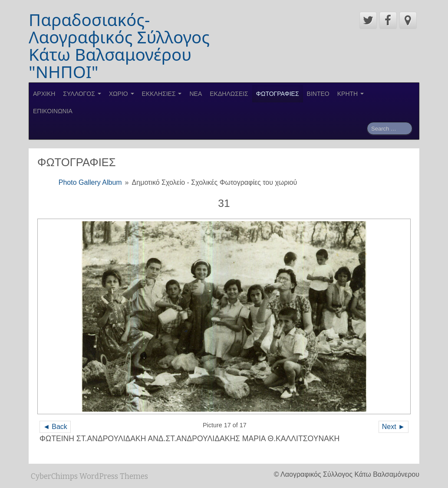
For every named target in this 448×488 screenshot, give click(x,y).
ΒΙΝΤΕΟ (318, 94)
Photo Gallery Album (90, 182)
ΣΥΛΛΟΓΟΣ (82, 94)
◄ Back (55, 427)
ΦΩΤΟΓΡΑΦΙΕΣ (278, 94)
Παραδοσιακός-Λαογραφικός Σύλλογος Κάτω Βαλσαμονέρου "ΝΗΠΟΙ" (119, 46)
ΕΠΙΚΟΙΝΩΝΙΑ (53, 111)
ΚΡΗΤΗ (351, 94)
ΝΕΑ (196, 94)
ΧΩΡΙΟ (122, 94)
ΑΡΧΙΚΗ (44, 94)
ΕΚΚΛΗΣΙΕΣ (162, 94)
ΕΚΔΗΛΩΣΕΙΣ (229, 94)
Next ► (394, 427)
